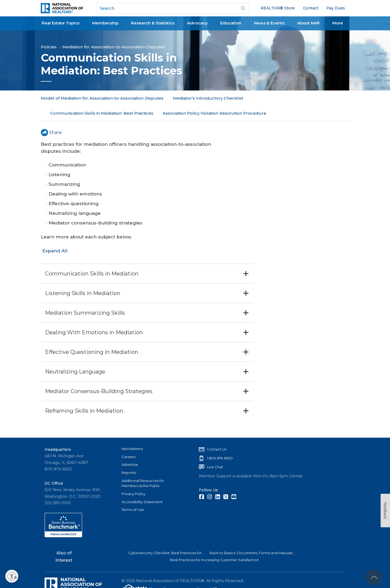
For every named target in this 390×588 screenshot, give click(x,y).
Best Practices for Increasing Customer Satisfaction (214, 545)
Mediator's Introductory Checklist (208, 98)
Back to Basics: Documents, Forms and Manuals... (252, 538)
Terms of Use (133, 495)
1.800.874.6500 (220, 443)
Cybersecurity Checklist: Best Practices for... (166, 538)
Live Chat (215, 452)
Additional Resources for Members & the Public (143, 468)
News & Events (269, 23)
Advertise (130, 449)
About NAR (308, 23)
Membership (105, 23)
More (338, 23)
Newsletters (132, 434)
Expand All (55, 236)
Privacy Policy (134, 479)
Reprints (129, 458)
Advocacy (197, 23)
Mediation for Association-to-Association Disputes (114, 47)
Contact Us (217, 434)
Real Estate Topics (61, 23)
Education (231, 23)
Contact (311, 8)
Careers (129, 442)
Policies (49, 47)
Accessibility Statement (142, 487)
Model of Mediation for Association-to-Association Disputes (102, 98)
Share (51, 117)
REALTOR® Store (278, 8)
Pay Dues (336, 8)
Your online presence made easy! (183, 574)
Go (243, 8)
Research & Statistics (153, 23)
